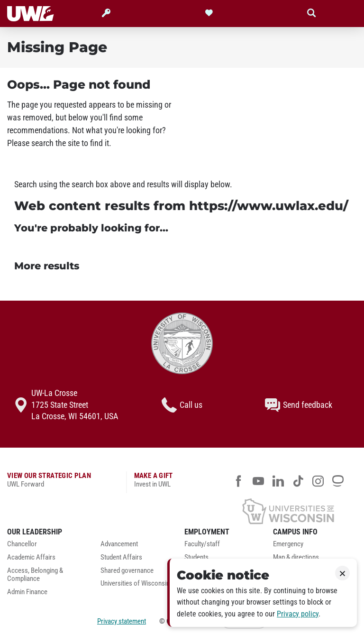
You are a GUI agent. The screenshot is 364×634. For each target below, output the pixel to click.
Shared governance (127, 571)
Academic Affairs (31, 557)
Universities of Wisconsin (135, 583)
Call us (182, 405)
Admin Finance (27, 592)
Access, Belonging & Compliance (35, 575)
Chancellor (22, 544)
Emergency (288, 544)
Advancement (119, 544)
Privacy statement (122, 621)
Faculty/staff (202, 544)
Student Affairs (121, 557)
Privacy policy (298, 614)
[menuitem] (47, 547)
